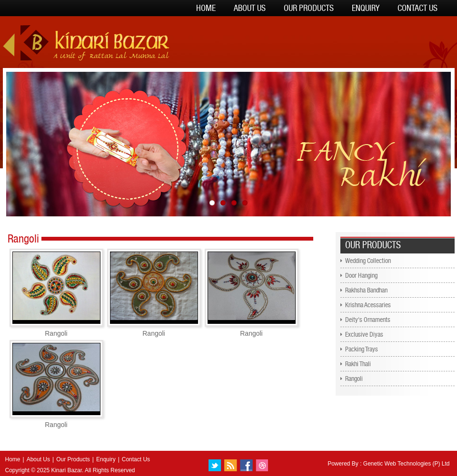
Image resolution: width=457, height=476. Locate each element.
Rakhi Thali (358, 364)
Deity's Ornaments (368, 320)
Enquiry (366, 8)
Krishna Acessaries (368, 305)
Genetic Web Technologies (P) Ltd (407, 464)
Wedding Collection (368, 261)
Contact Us (417, 8)
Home (206, 8)
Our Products (309, 8)
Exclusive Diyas (364, 334)
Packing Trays (362, 349)
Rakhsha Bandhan (366, 290)
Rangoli (354, 379)
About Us (250, 8)
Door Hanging (361, 275)
